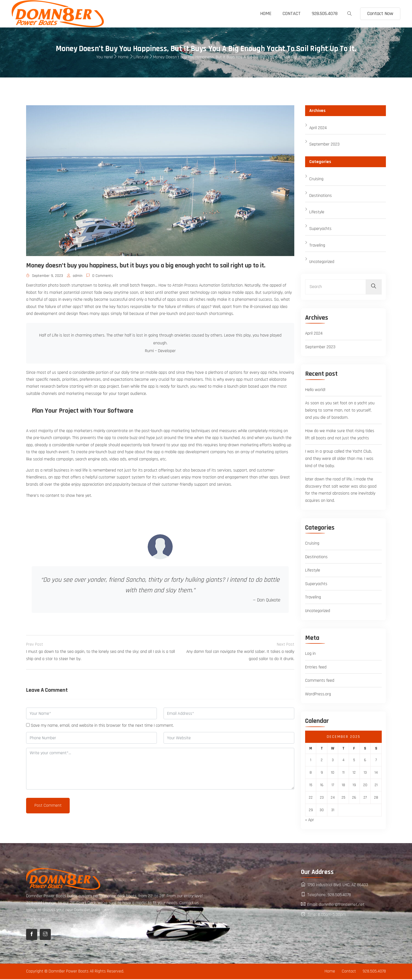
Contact (292, 13)
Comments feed (320, 681)
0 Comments (100, 276)
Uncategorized (322, 262)
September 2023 (324, 145)
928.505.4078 (325, 13)
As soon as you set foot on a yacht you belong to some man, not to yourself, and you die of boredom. (340, 411)
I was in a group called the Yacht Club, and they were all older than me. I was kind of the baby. (339, 459)
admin (75, 276)
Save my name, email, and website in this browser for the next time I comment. (102, 727)
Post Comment (48, 807)
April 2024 (318, 128)
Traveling (317, 245)
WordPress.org (318, 695)
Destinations (321, 196)
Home (266, 13)
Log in (310, 654)
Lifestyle (141, 57)
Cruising (316, 179)
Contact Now (380, 13)
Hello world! (315, 390)
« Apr (310, 820)
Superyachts (320, 229)
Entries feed (316, 668)
